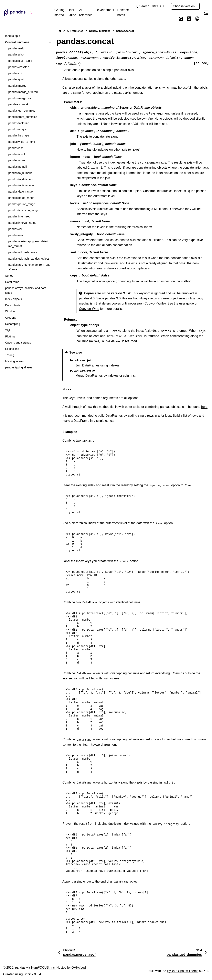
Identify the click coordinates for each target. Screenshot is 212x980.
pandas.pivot (16, 55)
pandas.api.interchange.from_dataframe (29, 267)
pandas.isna (16, 148)
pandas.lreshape (19, 135)
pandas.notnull (17, 167)
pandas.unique (17, 129)
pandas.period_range (22, 204)
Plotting (10, 336)
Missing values (14, 361)
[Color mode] (173, 19)
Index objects (13, 299)
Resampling (13, 324)
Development (105, 10)
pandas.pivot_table (20, 61)
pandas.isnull (16, 154)
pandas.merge (17, 86)
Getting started (59, 12)
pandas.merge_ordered (23, 92)
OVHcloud (79, 968)
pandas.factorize (19, 123)
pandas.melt (16, 48)
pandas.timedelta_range (23, 210)
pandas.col (15, 229)
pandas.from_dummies (23, 117)
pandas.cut (15, 73)
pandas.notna (17, 160)
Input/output (13, 36)
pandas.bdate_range (21, 198)
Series (9, 276)
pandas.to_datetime (21, 179)
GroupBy (11, 318)
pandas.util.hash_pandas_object (28, 259)
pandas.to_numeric (20, 173)
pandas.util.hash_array (23, 252)
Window (10, 311)
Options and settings (18, 343)
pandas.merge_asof (21, 98)
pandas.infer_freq (19, 216)
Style (8, 330)
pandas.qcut (16, 79)
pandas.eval (16, 235)
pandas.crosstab (19, 67)
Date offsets (13, 305)
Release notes (123, 12)
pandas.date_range (20, 192)
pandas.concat (18, 104)
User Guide (72, 12)
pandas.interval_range (22, 223)
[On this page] (206, 13)
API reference (86, 12)
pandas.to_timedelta (21, 185)
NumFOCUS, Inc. (43, 968)
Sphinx (28, 974)
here (204, 407)
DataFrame (12, 282)
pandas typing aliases (19, 367)
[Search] (150, 6)
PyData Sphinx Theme (183, 971)
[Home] (60, 31)
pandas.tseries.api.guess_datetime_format (28, 244)
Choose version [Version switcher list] (184, 6)
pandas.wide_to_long (22, 142)
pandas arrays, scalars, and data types (26, 290)
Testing (10, 355)
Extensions (12, 349)
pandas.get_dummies (22, 111)
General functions (17, 42)
